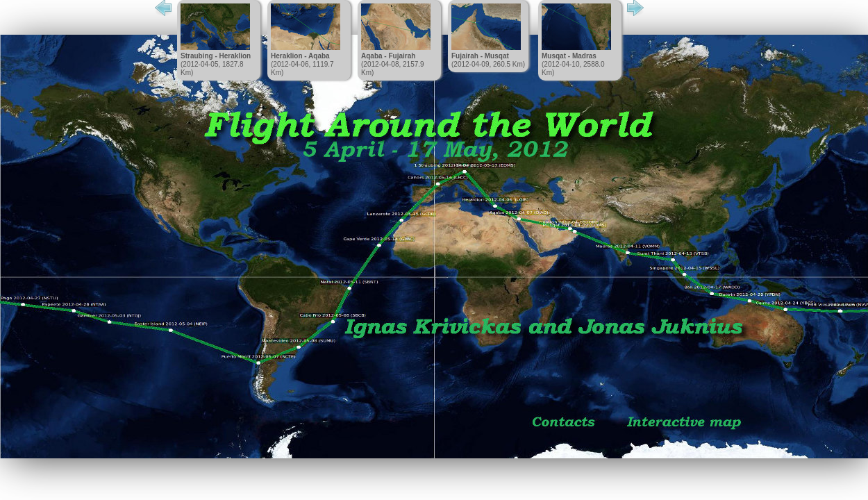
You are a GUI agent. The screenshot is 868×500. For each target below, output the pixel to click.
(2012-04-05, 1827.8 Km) (216, 40)
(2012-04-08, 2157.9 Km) (396, 40)
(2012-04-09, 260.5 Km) (488, 36)
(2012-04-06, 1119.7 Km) (306, 40)
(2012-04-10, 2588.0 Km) (576, 40)
